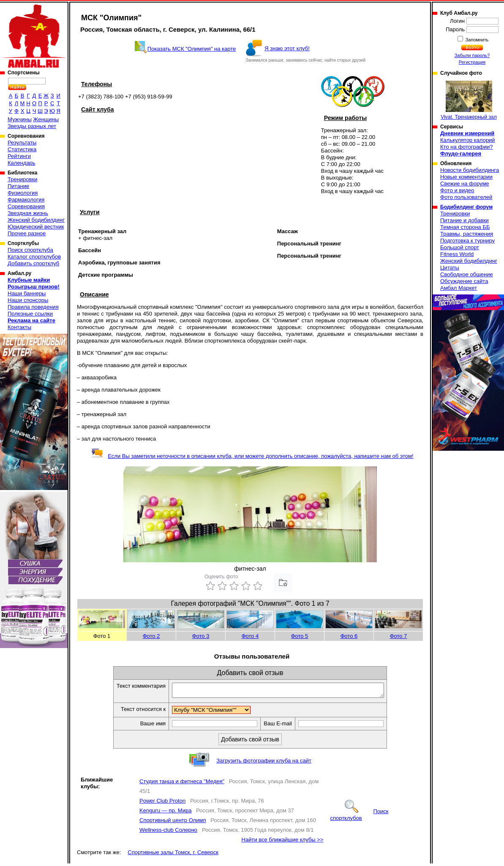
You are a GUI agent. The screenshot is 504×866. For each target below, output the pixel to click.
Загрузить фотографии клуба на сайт (264, 763)
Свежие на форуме (465, 184)
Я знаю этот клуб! (287, 48)
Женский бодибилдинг (36, 220)
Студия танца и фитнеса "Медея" (182, 784)
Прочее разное (27, 233)
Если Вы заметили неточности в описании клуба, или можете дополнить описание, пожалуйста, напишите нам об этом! (252, 456)
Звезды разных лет (32, 126)
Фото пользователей (466, 197)
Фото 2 (151, 636)
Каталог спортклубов (34, 257)
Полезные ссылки (30, 314)
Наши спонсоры (28, 300)
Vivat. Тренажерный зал (469, 100)
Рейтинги (19, 156)
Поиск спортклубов (359, 817)
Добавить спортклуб (33, 263)
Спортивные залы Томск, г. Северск (173, 855)
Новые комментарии (466, 177)
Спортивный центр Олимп (173, 823)
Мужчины (20, 119)
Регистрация (472, 62)
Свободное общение (467, 274)
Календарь (22, 163)
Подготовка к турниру (467, 241)
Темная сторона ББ (465, 227)
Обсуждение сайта (464, 281)
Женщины (46, 119)
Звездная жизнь (28, 213)
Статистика (22, 149)
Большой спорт (460, 247)
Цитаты (450, 268)
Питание (18, 186)
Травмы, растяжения (467, 234)
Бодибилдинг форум (466, 207)
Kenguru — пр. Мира (165, 813)
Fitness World (457, 254)
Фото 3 (201, 636)
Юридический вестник (36, 227)
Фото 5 (300, 636)
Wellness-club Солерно (168, 832)
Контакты (19, 327)
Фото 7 (399, 636)
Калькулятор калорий (468, 140)
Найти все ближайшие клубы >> (283, 842)
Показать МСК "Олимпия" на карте (192, 49)
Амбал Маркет (459, 288)
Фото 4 (250, 636)
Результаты (22, 143)
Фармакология (26, 200)
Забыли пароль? (472, 55)
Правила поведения (33, 307)
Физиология (23, 193)
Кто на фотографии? (467, 147)
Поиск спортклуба (30, 250)
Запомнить (477, 40)
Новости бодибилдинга (470, 170)
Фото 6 (349, 636)
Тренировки (22, 179)
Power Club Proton (162, 803)
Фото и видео (457, 190)
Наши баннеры (27, 293)
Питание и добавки (464, 220)
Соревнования (26, 206)
